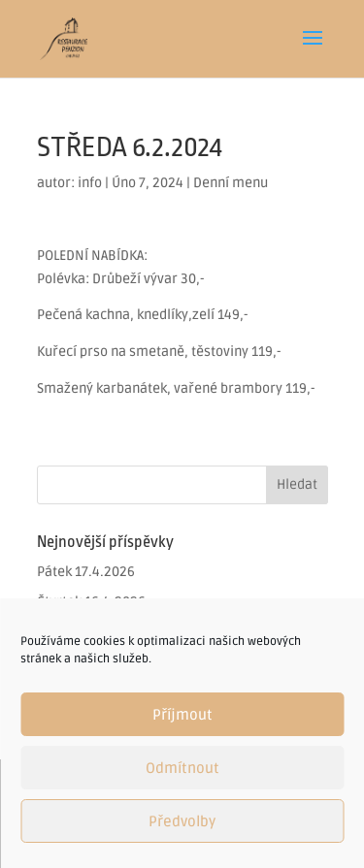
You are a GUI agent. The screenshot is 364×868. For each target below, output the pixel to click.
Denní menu (231, 183)
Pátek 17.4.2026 (86, 572)
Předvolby (182, 821)
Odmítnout (182, 768)
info (90, 183)
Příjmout (182, 715)
